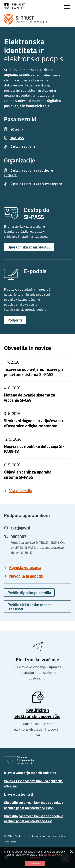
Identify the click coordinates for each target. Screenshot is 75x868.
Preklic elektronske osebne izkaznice (29, 606)
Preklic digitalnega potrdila (29, 593)
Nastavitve (34, 864)
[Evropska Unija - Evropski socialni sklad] (19, 760)
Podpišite (15, 320)
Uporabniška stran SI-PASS (29, 247)
